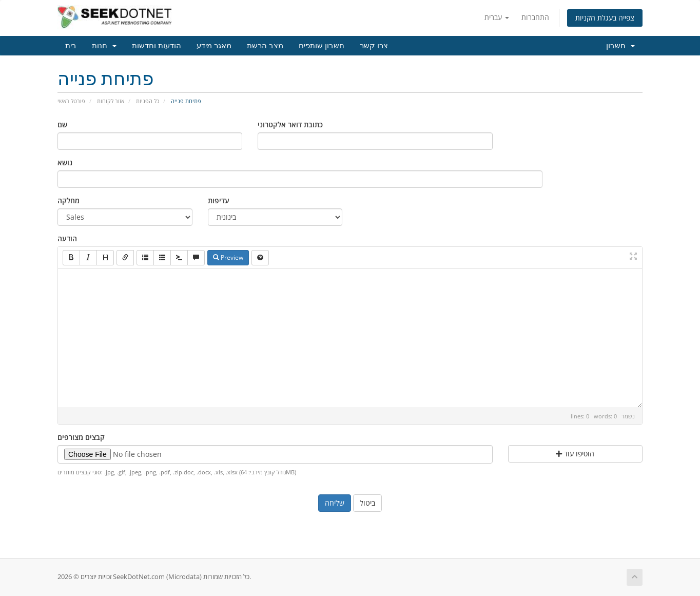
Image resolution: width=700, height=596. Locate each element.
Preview (228, 257)
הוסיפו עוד (575, 454)
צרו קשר (374, 46)
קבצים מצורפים (81, 437)
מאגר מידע (214, 46)
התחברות (535, 17)
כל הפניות (148, 101)
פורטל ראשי (71, 101)
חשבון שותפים (322, 46)
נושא (65, 162)
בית (71, 46)
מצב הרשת (265, 46)
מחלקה (69, 200)
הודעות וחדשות (157, 46)
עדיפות (219, 200)
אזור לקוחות (111, 101)
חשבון (620, 46)
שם (62, 124)
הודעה (67, 238)
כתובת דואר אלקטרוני (290, 124)
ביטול (367, 503)
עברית (497, 17)
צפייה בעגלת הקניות (605, 18)
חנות (104, 46)
